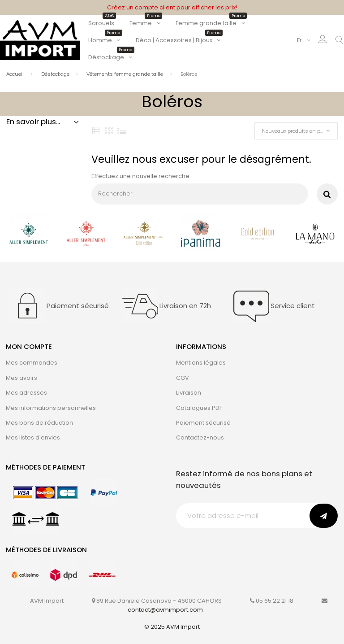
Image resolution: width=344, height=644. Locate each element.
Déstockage (110, 57)
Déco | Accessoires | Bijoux (178, 40)
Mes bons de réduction (39, 423)
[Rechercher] (200, 194)
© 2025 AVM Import (172, 627)
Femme (145, 23)
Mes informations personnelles (51, 408)
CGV (183, 378)
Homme (104, 40)
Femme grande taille (210, 23)
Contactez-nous (200, 437)
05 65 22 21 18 (275, 601)
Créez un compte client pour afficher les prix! (172, 7)
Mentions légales (201, 363)
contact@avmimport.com (165, 610)
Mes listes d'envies (33, 437)
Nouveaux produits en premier (299, 131)
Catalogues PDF (199, 408)
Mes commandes (32, 363)
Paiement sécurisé (203, 423)
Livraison (189, 393)
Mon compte (29, 346)
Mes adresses (26, 393)
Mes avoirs (21, 378)
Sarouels (101, 23)
